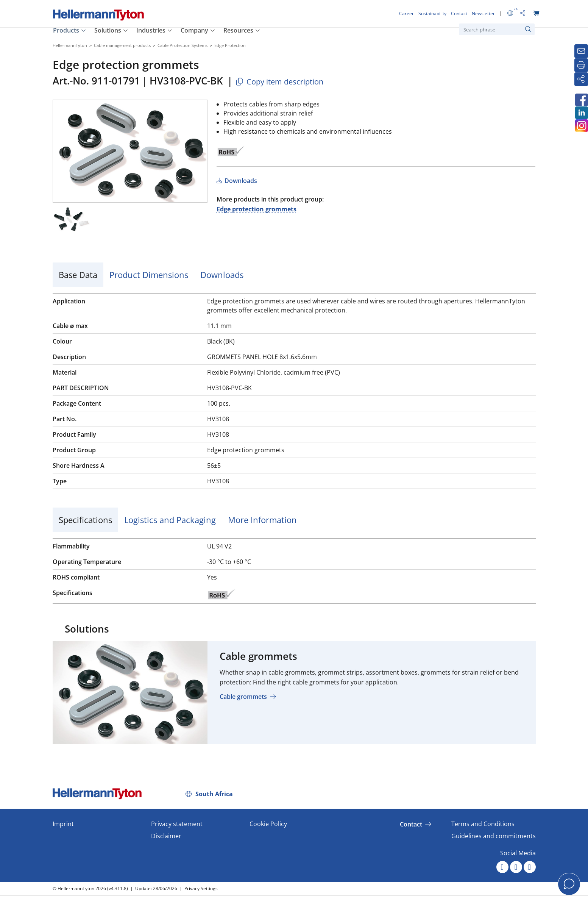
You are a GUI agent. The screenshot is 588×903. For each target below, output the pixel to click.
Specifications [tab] (85, 520)
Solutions (108, 30)
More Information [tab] (262, 520)
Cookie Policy (268, 824)
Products (66, 30)
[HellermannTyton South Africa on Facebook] (581, 100)
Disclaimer (166, 836)
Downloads (240, 181)
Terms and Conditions (483, 824)
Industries (151, 30)
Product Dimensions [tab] (149, 275)
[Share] (581, 79)
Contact (411, 824)
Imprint (63, 824)
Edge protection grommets (257, 209)
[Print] (581, 65)
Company (194, 30)
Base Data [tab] (78, 275)
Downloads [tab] (222, 275)
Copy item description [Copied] (279, 82)
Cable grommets (243, 697)
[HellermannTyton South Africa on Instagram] (581, 126)
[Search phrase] (497, 29)
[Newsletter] (581, 51)
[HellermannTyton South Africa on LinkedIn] (581, 113)
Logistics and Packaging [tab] (170, 520)
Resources (238, 30)
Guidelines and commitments (494, 836)
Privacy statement (177, 824)
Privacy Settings (201, 888)
